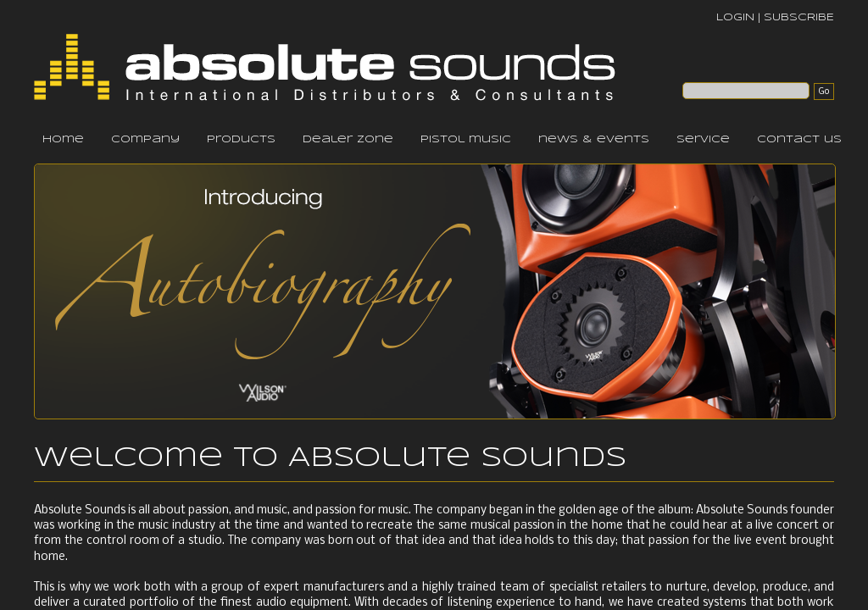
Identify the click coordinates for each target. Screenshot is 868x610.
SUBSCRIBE (799, 17)
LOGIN (735, 17)
